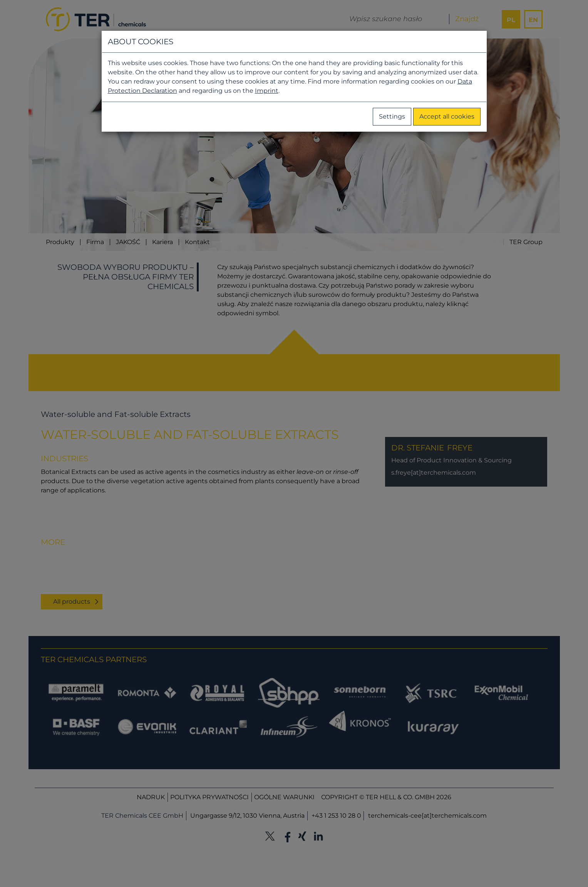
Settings (392, 116)
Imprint (267, 91)
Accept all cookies (447, 116)
